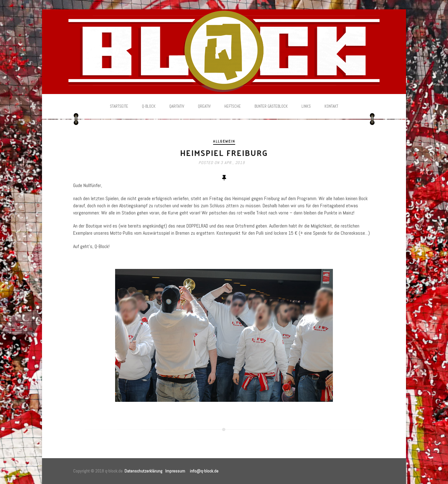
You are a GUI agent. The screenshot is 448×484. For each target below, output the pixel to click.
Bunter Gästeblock (271, 106)
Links (306, 106)
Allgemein (224, 141)
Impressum (175, 471)
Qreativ (204, 106)
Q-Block (149, 106)
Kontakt (331, 106)
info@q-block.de (204, 471)
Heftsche (233, 106)
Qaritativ (177, 106)
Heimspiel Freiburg (224, 153)
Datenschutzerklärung (143, 471)
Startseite (119, 106)
